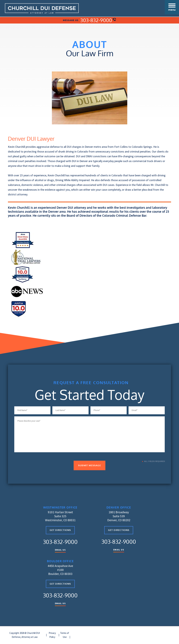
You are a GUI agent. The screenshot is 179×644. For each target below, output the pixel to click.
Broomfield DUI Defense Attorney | (121, 633)
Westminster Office (60, 508)
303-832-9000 (98, 20)
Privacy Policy (52, 635)
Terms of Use (65, 635)
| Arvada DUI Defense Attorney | (87, 633)
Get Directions (60, 531)
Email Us (60, 550)
